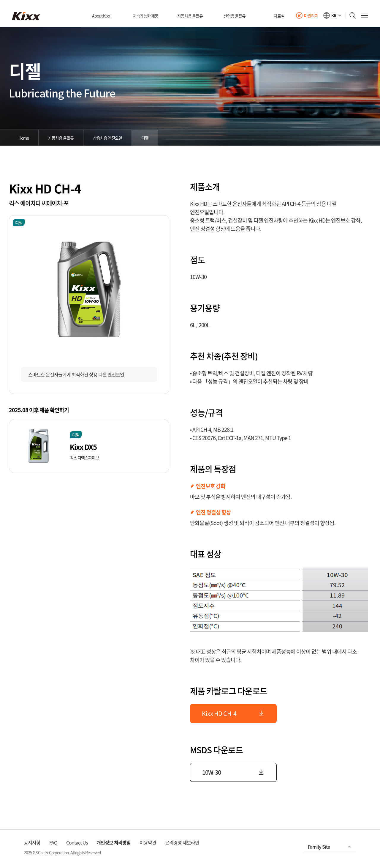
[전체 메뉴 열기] (365, 16)
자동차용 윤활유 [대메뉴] (190, 16)
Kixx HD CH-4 (233, 713)
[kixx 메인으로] (26, 16)
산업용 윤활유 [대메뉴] (235, 16)
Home (24, 138)
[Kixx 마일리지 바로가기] (307, 15)
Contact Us (77, 842)
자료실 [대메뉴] (279, 16)
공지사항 (32, 842)
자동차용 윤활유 (61, 138)
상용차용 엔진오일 (107, 138)
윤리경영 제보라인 (182, 842)
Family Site (319, 847)
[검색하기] (351, 15)
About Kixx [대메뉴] (101, 16)
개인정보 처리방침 (114, 842)
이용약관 (148, 842)
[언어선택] (332, 15)
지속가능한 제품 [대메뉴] (145, 16)
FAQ (53, 842)
